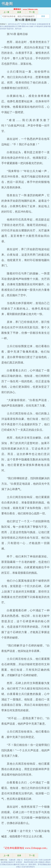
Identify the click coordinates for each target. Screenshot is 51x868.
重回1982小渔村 (28, 26)
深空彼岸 (3, 29)
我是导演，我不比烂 (14, 29)
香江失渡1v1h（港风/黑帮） (27, 864)
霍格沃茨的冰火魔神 (10, 864)
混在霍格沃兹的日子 (8, 862)
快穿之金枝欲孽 (45, 860)
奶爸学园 (47, 26)
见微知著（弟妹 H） (16, 860)
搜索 (43, 16)
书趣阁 (7, 4)
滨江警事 (18, 26)
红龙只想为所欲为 (28, 867)
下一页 (32, 12)
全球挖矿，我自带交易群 (25, 862)
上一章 (6, 12)
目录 (19, 12)
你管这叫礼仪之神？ (31, 860)
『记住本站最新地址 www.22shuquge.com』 (25, 848)
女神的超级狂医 (42, 24)
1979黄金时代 (39, 26)
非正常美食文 (31, 24)
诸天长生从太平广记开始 (17, 24)
